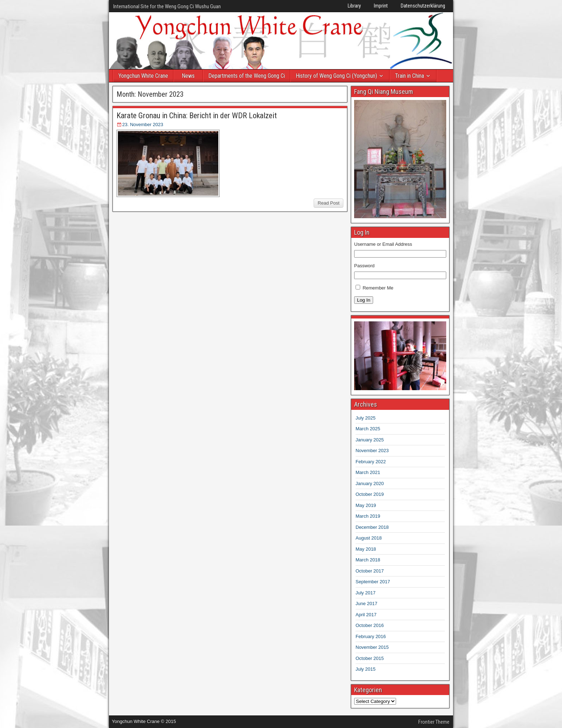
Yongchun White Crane (143, 76)
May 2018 (366, 549)
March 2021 (368, 472)
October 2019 (370, 494)
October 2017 (370, 571)
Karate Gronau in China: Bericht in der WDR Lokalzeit (197, 116)
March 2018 (368, 560)
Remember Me (378, 288)
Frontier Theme (434, 722)
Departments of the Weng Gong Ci (247, 76)
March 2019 (368, 516)
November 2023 (372, 451)
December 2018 (372, 527)
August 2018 (369, 538)
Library (354, 6)
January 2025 (370, 440)
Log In (364, 300)
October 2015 (370, 658)
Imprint (381, 6)
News (188, 76)
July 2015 (366, 669)
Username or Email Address (383, 244)
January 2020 (370, 483)
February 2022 (371, 462)
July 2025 (366, 418)
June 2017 (366, 604)
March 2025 (368, 429)
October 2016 (370, 625)
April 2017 (366, 615)
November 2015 (372, 647)
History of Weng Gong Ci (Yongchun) (336, 76)
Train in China (409, 76)
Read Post (328, 203)
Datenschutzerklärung (423, 6)
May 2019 (366, 505)
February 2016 (371, 636)
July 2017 (366, 593)
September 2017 (373, 582)
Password (364, 266)
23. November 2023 (143, 124)
